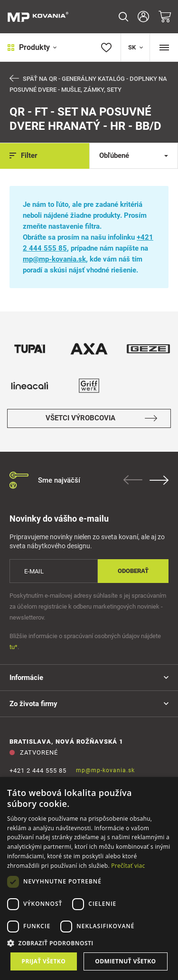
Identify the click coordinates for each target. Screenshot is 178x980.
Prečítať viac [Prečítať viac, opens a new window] (128, 866)
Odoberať (133, 571)
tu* (14, 647)
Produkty (32, 47)
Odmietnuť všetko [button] (125, 961)
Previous (133, 480)
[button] (89, 943)
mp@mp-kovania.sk (54, 259)
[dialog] (89, 878)
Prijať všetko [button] (44, 961)
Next (159, 480)
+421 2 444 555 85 (38, 771)
